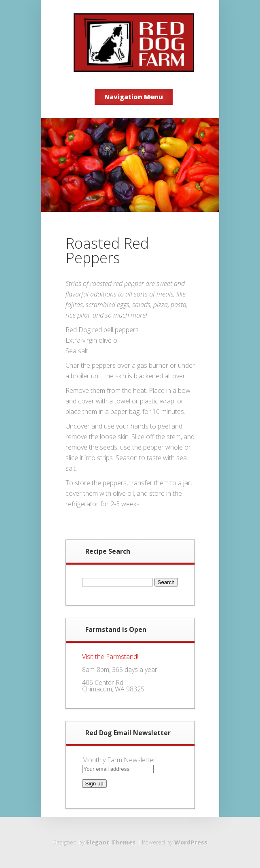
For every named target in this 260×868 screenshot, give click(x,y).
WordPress (191, 842)
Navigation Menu (134, 97)
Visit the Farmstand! (110, 657)
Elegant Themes (111, 842)
